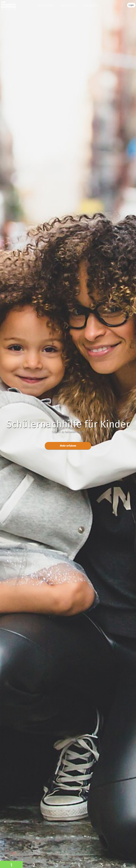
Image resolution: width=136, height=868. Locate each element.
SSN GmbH (89, 6)
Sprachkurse (46, 6)
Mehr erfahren (68, 446)
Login (131, 5)
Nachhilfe (67, 6)
